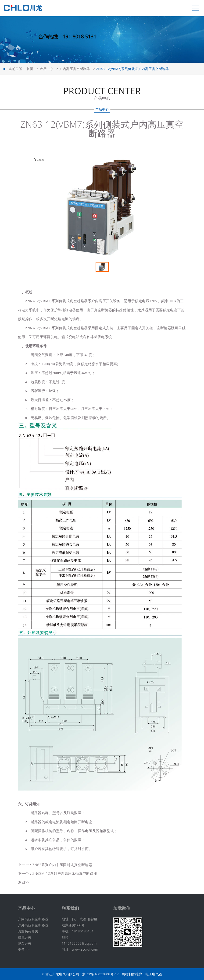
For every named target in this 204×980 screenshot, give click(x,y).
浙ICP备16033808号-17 (100, 974)
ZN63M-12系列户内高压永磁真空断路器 (65, 873)
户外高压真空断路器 (33, 925)
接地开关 (25, 937)
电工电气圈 (154, 974)
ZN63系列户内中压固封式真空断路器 (62, 865)
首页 (30, 69)
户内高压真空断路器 (75, 69)
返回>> (24, 882)
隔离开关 (25, 943)
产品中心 (47, 69)
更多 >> (24, 949)
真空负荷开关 (28, 931)
